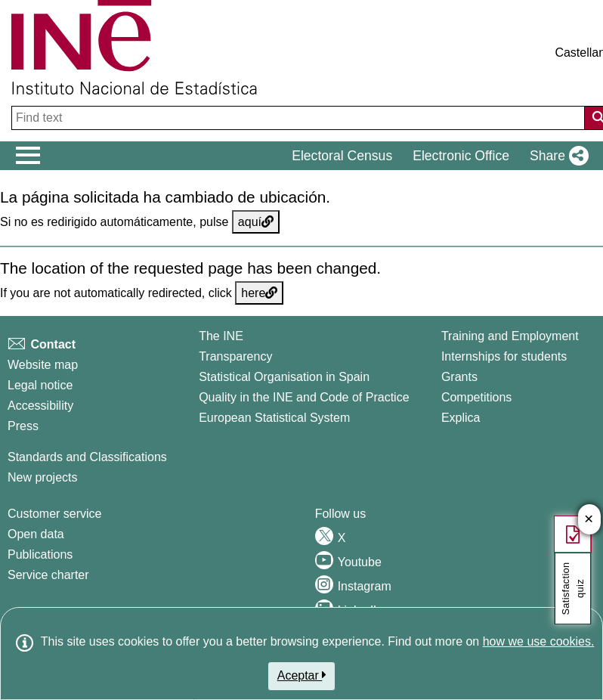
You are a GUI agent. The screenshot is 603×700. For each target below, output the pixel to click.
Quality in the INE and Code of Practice (304, 397)
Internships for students (504, 356)
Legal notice (40, 385)
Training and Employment (510, 336)
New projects (42, 477)
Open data (36, 534)
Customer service (54, 514)
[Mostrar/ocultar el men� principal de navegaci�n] (28, 156)
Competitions (476, 397)
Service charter (48, 575)
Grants (459, 377)
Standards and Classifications (87, 457)
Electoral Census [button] (342, 156)
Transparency (235, 356)
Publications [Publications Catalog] (40, 554)
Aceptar (302, 675)
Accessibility (40, 406)
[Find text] (300, 118)
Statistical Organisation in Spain (284, 377)
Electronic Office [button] (461, 156)
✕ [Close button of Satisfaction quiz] (589, 520)
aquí (256, 222)
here (259, 293)
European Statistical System (274, 418)
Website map (43, 365)
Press (23, 426)
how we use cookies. (539, 641)
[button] (556, 156)
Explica (461, 418)
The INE (221, 336)
